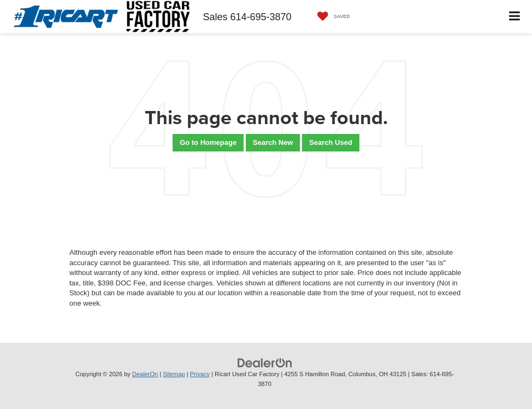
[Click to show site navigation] (515, 17)
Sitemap (174, 374)
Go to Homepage (208, 142)
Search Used (331, 142)
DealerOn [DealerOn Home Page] (145, 374)
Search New (273, 142)
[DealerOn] (265, 362)
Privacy (200, 374)
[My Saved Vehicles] (331, 17)
